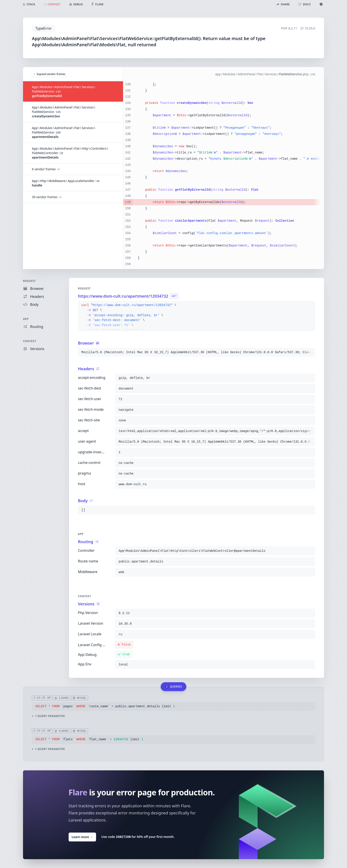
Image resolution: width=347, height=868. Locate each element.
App (26, 319)
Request (29, 281)
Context (30, 341)
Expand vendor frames (49, 74)
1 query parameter (48, 716)
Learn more (82, 837)
